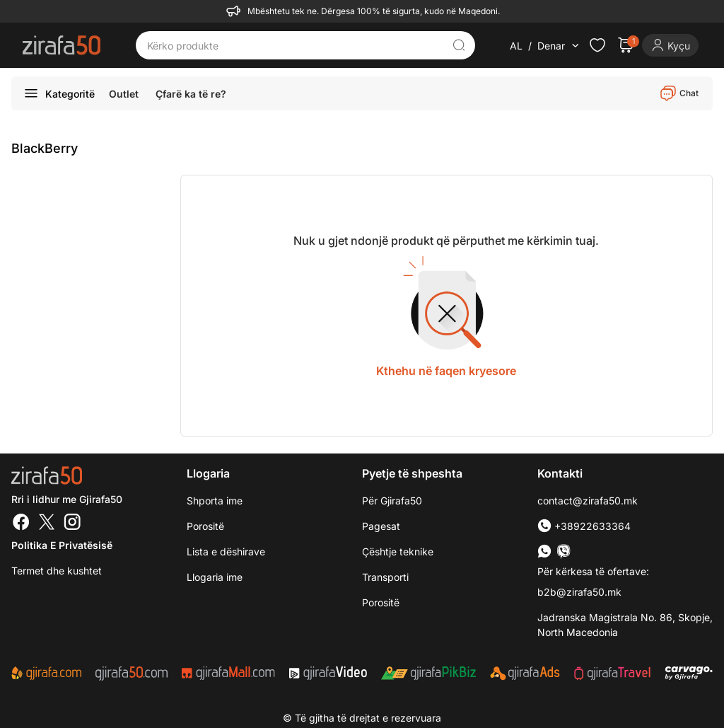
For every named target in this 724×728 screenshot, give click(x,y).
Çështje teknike (398, 551)
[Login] (670, 45)
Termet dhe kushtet (57, 571)
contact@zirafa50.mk (588, 501)
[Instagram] (72, 524)
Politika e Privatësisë (62, 545)
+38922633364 (584, 526)
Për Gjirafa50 (392, 501)
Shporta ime (215, 501)
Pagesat (381, 526)
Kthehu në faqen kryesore (446, 371)
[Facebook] (21, 524)
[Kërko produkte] (295, 45)
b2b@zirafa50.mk (579, 592)
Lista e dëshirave (226, 551)
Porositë (381, 602)
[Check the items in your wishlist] (597, 45)
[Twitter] (47, 524)
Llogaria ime (215, 577)
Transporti (385, 577)
